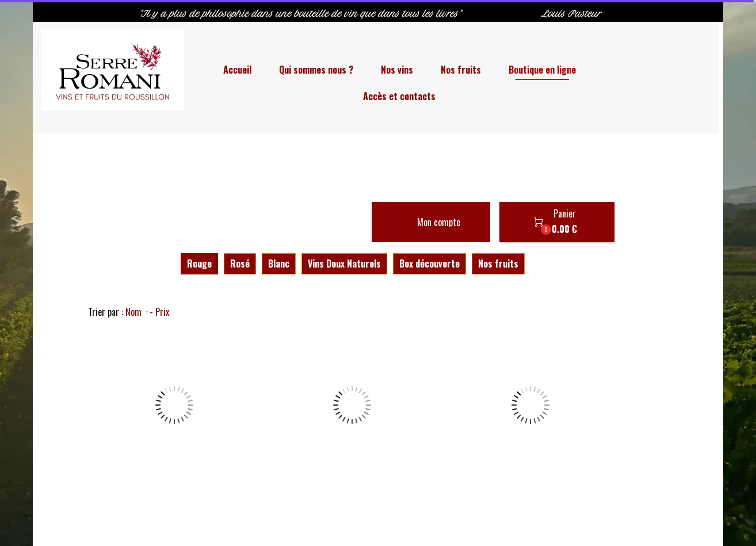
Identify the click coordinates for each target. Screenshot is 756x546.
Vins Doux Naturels (344, 264)
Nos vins (397, 70)
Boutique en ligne (542, 70)
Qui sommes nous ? (316, 70)
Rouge (199, 264)
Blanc (279, 264)
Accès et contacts (399, 96)
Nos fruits (461, 70)
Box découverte (429, 264)
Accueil (237, 70)
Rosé (240, 264)
